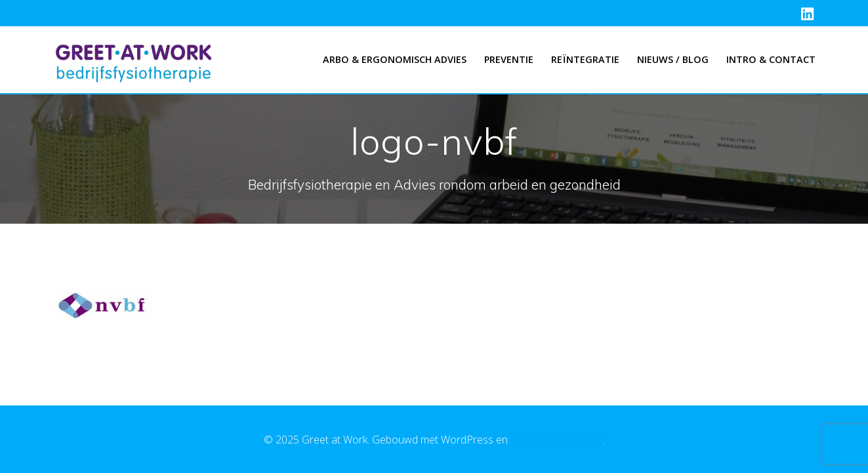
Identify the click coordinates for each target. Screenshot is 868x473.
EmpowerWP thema (557, 440)
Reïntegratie (585, 59)
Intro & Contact (771, 59)
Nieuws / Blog (673, 59)
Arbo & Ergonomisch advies (395, 59)
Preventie (509, 59)
